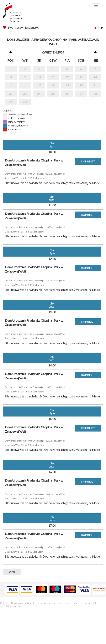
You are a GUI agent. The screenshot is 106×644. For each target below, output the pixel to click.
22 (11, 93)
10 (39, 77)
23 (25, 93)
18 (53, 85)
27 (81, 93)
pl (95, 28)
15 (11, 85)
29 (11, 102)
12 (67, 77)
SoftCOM (17, 606)
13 (81, 77)
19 (67, 85)
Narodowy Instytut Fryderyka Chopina (20, 13)
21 (95, 85)
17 (39, 85)
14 (95, 77)
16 (25, 85)
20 (81, 85)
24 (39, 93)
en (102, 28)
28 (95, 93)
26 (67, 93)
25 (53, 93)
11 (53, 77)
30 (25, 102)
